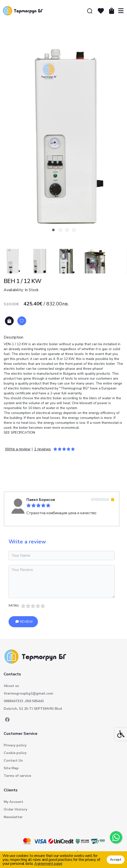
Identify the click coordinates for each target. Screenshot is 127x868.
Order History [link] (15, 809)
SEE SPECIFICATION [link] (19, 433)
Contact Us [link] (13, 761)
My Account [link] (13, 802)
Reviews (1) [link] (18, 474)
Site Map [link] (11, 768)
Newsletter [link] (13, 817)
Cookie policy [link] (15, 753)
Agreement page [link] (48, 864)
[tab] (53, 230)
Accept (116, 860)
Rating (14, 606)
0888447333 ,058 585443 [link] (24, 701)
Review (24, 622)
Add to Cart (9, 321)
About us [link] (11, 686)
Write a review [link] (18, 449)
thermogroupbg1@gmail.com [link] (28, 693)
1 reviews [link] (42, 449)
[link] (116, 837)
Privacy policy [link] (15, 745)
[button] (12, 261)
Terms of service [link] (17, 776)
